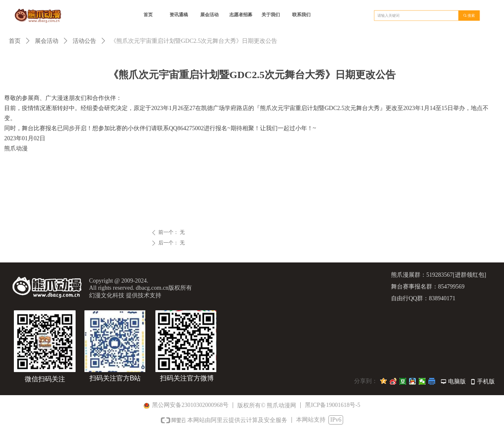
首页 (15, 41)
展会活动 (47, 41)
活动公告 (84, 41)
